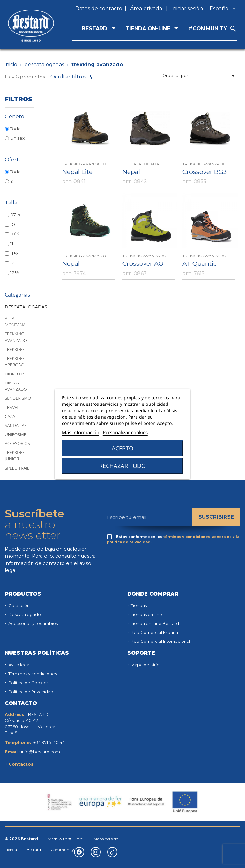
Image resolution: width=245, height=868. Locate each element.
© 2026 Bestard (21, 839)
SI (13, 181)
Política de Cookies (28, 683)
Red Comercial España (154, 632)
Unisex (17, 138)
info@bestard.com (41, 752)
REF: (67, 182)
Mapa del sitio (145, 665)
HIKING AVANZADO (16, 386)
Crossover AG (143, 263)
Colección (19, 605)
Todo (15, 129)
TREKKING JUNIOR (15, 456)
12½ (15, 273)
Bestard (34, 850)
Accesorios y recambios (33, 623)
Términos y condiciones (32, 674)
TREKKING (15, 349)
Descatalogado (24, 614)
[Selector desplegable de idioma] (223, 9)
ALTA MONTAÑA (15, 322)
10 (13, 224)
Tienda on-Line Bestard (154, 623)
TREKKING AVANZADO (16, 337)
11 (12, 244)
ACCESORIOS (17, 443)
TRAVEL (12, 407)
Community (62, 850)
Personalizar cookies (125, 432)
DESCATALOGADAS (26, 307)
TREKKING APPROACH (16, 361)
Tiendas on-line (146, 614)
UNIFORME (15, 434)
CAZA (10, 416)
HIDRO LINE (16, 374)
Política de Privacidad (30, 692)
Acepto (122, 448)
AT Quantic (200, 263)
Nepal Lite (77, 172)
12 (12, 263)
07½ (15, 215)
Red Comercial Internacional (160, 641)
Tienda (11, 850)
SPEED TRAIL (17, 468)
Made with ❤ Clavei (66, 839)
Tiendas (138, 605)
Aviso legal (19, 665)
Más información (81, 432)
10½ (15, 234)
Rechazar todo (122, 466)
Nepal (131, 172)
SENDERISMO (18, 398)
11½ (14, 253)
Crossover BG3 (205, 172)
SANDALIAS (16, 425)
